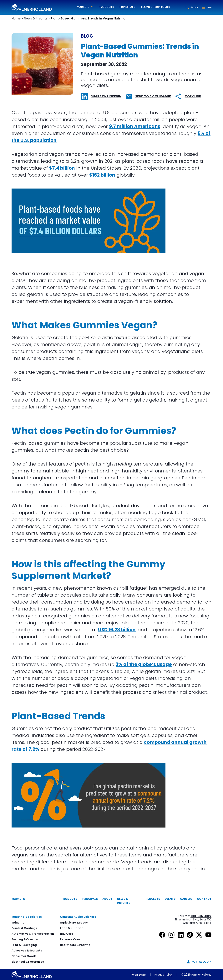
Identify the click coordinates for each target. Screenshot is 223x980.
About (107, 899)
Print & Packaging (24, 945)
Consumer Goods (24, 956)
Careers (186, 899)
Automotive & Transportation (33, 934)
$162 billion (102, 175)
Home (16, 18)
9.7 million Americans (135, 126)
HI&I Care (67, 934)
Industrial (18, 923)
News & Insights (36, 18)
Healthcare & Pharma (75, 945)
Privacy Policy (164, 975)
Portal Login (138, 975)
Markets (18, 899)
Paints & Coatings (24, 928)
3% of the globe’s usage (144, 664)
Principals (127, 7)
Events (170, 899)
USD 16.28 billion (117, 630)
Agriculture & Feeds (74, 923)
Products (106, 7)
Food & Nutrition (72, 928)
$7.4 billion (62, 168)
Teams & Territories (155, 7)
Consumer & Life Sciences (78, 917)
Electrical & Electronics (28, 962)
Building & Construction (28, 939)
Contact (204, 899)
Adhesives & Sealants (27, 951)
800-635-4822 (201, 916)
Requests (153, 899)
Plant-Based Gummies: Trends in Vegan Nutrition (89, 18)
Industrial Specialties (27, 917)
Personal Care (70, 939)
